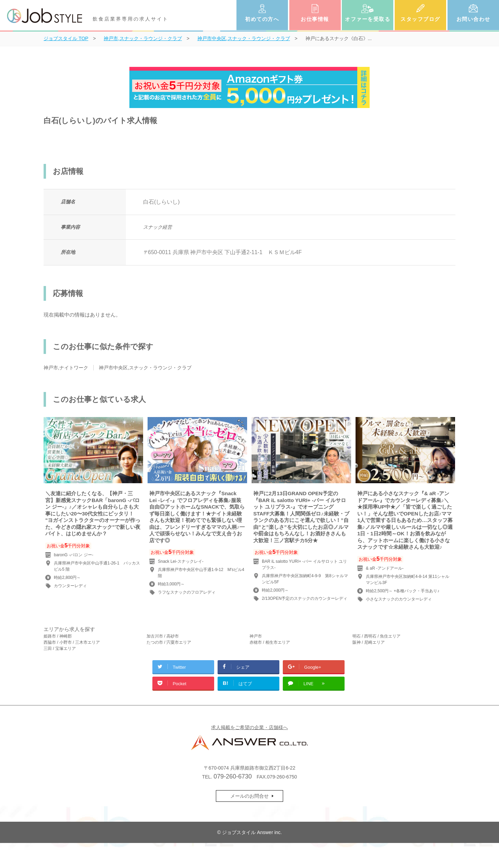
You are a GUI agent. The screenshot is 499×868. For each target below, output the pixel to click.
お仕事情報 (315, 19)
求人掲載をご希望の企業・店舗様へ (249, 727)
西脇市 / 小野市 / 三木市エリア (72, 642)
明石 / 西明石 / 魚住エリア (376, 636)
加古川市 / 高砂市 (163, 636)
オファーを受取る (368, 19)
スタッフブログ (420, 19)
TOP (66, 38)
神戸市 (256, 636)
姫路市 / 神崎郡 (58, 636)
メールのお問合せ (249, 796)
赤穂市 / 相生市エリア (270, 642)
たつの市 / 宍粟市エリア (169, 642)
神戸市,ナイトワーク (66, 368)
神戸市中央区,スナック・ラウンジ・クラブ (145, 368)
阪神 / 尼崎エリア (369, 642)
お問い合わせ (473, 19)
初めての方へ (262, 19)
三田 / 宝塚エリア (60, 649)
